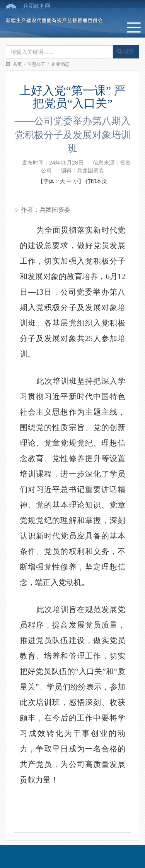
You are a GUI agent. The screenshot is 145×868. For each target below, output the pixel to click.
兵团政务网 (37, 6)
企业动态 (60, 64)
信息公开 (36, 64)
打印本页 (96, 181)
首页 (17, 64)
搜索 (126, 51)
